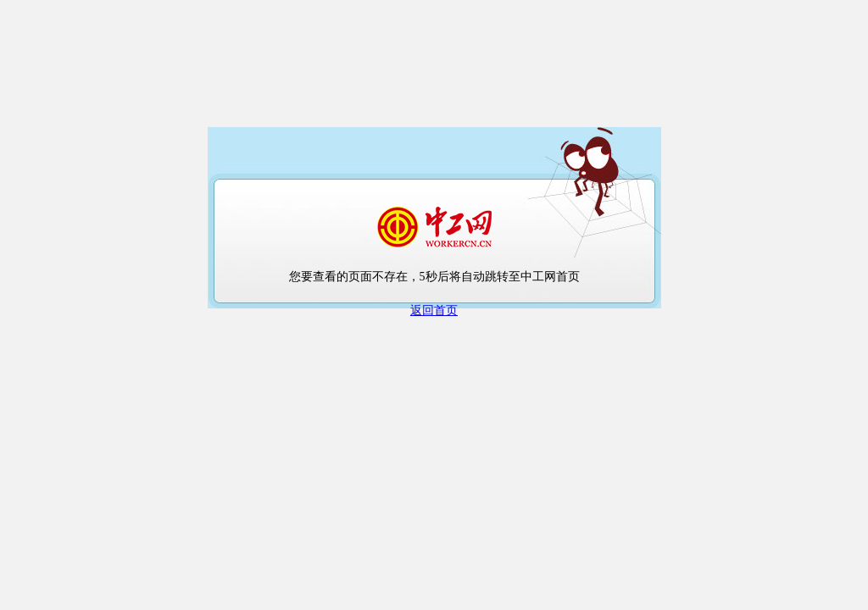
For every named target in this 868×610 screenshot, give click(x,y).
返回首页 (434, 311)
